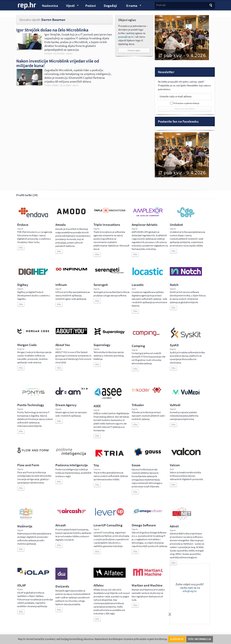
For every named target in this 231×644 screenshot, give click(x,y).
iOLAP (22, 585)
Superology (102, 345)
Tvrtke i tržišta (51, 85)
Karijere (48, 53)
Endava (23, 225)
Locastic (138, 285)
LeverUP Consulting (108, 525)
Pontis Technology (31, 405)
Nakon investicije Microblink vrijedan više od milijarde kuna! (58, 63)
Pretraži (161, 5)
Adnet (174, 526)
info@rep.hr (190, 591)
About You (63, 345)
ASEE (97, 406)
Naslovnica (50, 6)
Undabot (176, 225)
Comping (138, 346)
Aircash (61, 525)
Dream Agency (66, 405)
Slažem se (177, 639)
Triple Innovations (107, 225)
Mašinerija (25, 526)
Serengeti (101, 285)
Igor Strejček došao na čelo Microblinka (52, 30)
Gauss (136, 465)
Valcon (175, 465)
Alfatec (99, 585)
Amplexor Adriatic (145, 225)
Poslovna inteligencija (72, 465)
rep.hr (27, 6)
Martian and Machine (147, 585)
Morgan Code (27, 345)
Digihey (23, 285)
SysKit (174, 345)
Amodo (61, 225)
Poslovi (91, 6)
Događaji (110, 6)
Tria (96, 465)
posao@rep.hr (126, 37)
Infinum (61, 285)
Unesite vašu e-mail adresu (176, 96)
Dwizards (62, 586)
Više (21, 248)
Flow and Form (28, 465)
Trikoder (138, 405)
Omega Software (144, 525)
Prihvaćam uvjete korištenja (186, 103)
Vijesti (70, 6)
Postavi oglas (134, 50)
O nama (132, 6)
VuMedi (175, 405)
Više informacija (200, 639)
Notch (174, 285)
